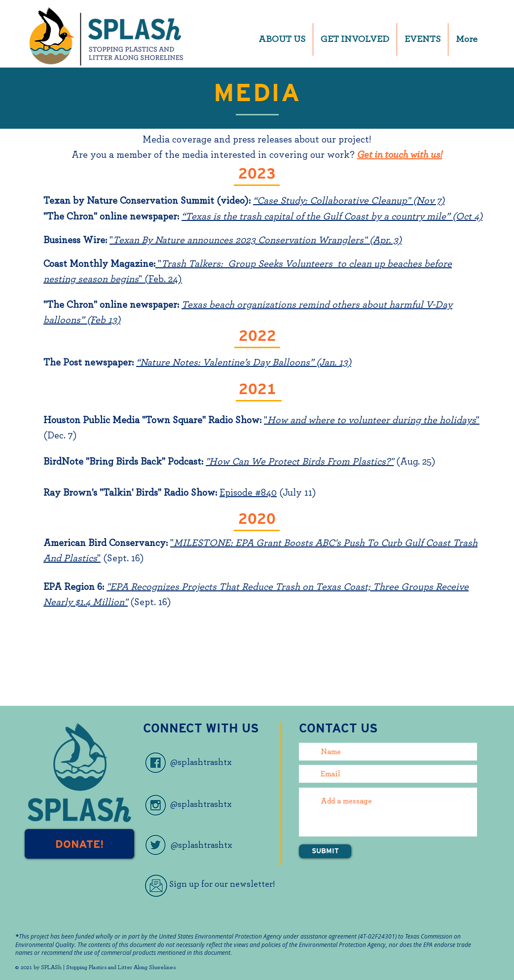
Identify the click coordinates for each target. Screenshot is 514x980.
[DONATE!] (79, 844)
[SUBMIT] (325, 851)
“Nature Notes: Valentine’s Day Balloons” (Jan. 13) (244, 363)
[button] (282, 39)
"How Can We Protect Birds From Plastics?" (300, 462)
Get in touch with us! (400, 155)
